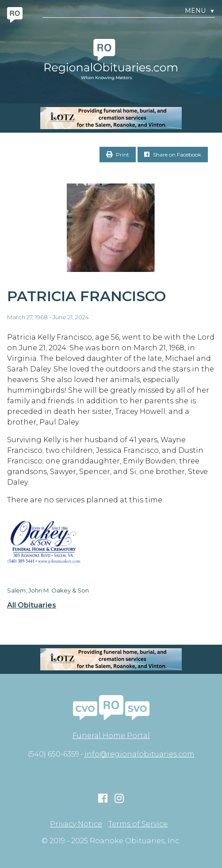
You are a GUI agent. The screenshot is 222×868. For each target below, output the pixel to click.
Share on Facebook (173, 155)
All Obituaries (32, 605)
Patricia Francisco (86, 296)
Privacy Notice (76, 824)
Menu (200, 11)
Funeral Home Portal (111, 736)
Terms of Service (138, 824)
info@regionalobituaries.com (140, 754)
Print (118, 155)
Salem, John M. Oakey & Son (48, 590)
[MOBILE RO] (111, 118)
